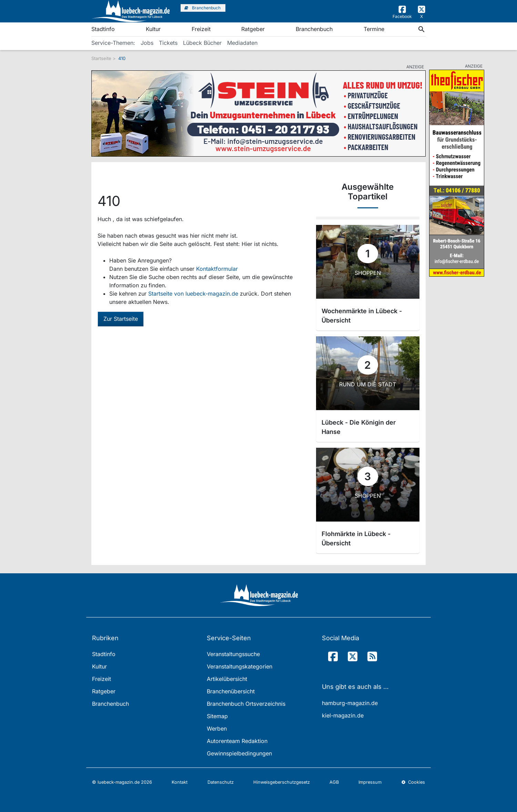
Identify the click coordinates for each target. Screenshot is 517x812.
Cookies (413, 782)
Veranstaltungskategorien (240, 666)
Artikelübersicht (227, 679)
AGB (334, 782)
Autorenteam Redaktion (237, 741)
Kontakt (180, 782)
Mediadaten (242, 43)
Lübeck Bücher (202, 43)
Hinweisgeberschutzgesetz (282, 782)
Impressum (370, 782)
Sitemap (217, 716)
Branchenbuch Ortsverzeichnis (246, 704)
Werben (217, 729)
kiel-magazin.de (343, 715)
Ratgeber (253, 29)
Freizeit (201, 29)
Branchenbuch (314, 29)
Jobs (147, 43)
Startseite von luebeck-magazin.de (194, 294)
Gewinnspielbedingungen (239, 753)
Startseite (101, 58)
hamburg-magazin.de (350, 703)
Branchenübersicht (231, 691)
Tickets (168, 43)
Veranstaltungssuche (233, 654)
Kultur (153, 29)
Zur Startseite (121, 319)
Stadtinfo (103, 29)
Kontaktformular (217, 269)
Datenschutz (221, 782)
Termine (374, 29)
